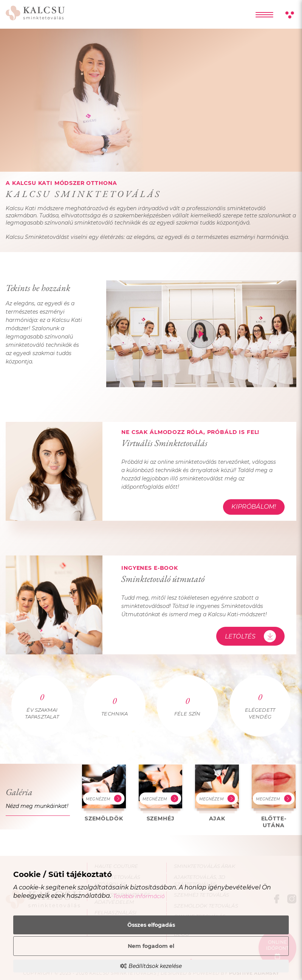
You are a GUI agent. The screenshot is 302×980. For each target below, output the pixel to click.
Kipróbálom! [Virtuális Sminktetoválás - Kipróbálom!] (254, 507)
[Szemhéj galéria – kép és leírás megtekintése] (161, 793)
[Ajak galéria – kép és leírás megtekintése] (217, 793)
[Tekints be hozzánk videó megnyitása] (201, 334)
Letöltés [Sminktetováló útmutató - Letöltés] (250, 636)
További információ (139, 896)
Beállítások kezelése (151, 966)
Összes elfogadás (151, 925)
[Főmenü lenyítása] (264, 15)
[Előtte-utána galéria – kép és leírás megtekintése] (274, 796)
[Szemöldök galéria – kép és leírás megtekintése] (104, 793)
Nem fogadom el (151, 946)
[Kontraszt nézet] (289, 15)
